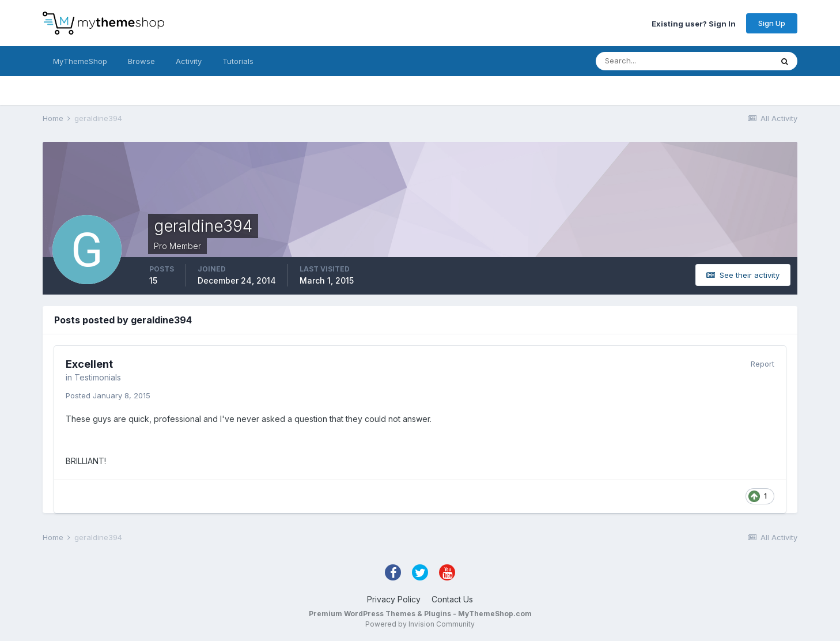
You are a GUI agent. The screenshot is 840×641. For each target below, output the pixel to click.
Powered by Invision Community (420, 624)
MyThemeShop (80, 61)
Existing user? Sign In (694, 23)
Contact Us (452, 599)
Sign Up (772, 23)
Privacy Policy (394, 599)
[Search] (646, 61)
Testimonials (98, 377)
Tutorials (238, 61)
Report (763, 364)
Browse (141, 61)
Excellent (89, 364)
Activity (189, 61)
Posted (108, 395)
